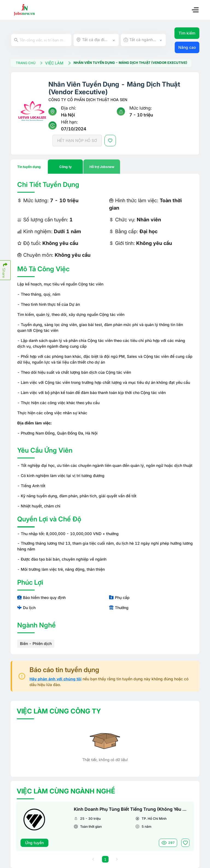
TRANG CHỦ (29, 63)
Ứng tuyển (34, 843)
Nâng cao (187, 47)
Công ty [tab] (65, 167)
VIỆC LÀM (58, 63)
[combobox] (96, 40)
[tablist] (105, 167)
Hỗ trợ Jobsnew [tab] (102, 167)
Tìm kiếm (187, 33)
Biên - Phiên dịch (36, 643)
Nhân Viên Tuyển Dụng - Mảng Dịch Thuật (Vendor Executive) (130, 63)
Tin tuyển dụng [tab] (29, 167)
